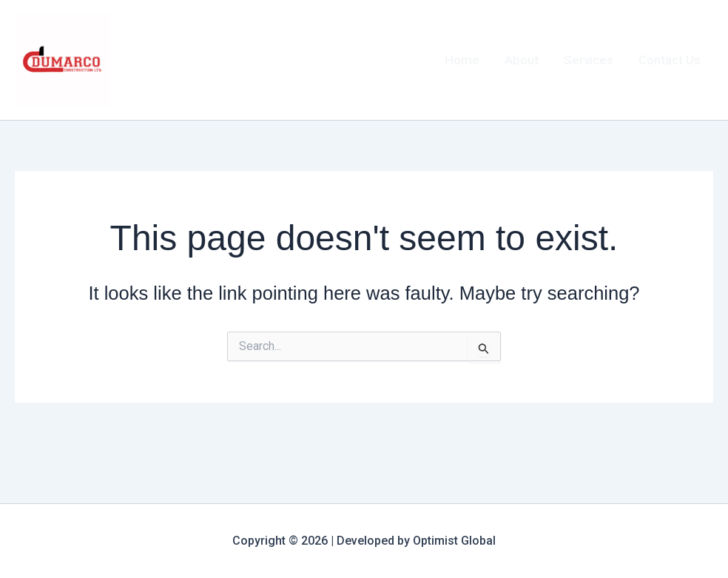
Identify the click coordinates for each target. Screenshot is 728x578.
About (522, 60)
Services (589, 60)
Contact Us (670, 60)
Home (462, 60)
